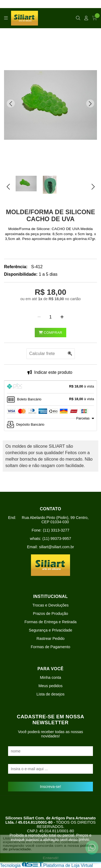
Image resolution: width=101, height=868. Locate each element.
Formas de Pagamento (50, 647)
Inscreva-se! (50, 787)
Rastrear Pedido (51, 639)
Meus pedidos (51, 686)
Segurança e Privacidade (50, 630)
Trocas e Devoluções (50, 605)
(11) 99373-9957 (57, 539)
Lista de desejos (50, 694)
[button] (11, 103)
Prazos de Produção (50, 614)
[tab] (50, 387)
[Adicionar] (62, 317)
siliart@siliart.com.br (57, 547)
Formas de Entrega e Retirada (51, 622)
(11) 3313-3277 (56, 530)
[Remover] (39, 317)
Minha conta (50, 677)
